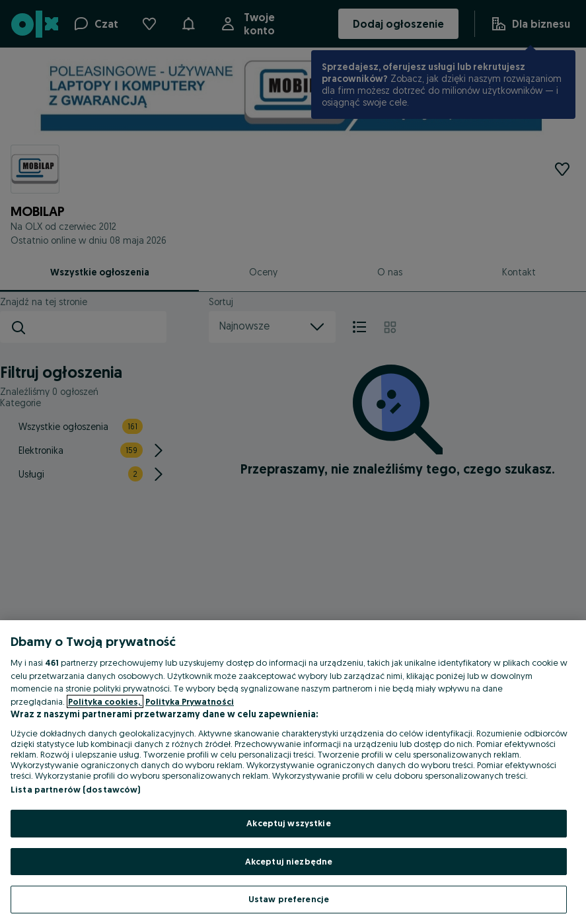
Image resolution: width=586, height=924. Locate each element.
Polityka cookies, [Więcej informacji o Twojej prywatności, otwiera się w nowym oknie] (105, 701)
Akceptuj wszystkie (288, 823)
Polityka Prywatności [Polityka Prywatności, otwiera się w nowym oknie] (190, 701)
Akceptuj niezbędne (289, 861)
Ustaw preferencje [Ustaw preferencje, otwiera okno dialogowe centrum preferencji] (289, 899)
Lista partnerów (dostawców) (76, 789)
